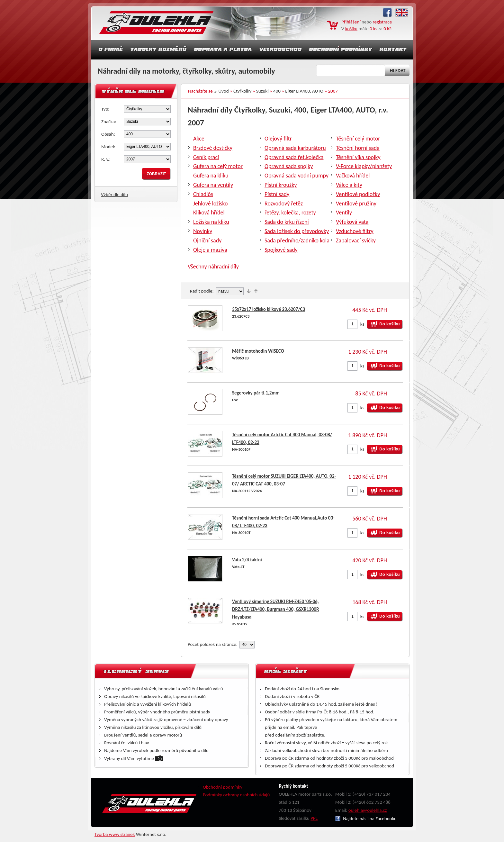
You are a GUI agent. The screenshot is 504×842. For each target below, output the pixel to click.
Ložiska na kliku (211, 222)
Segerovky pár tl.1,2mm (256, 393)
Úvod (224, 91)
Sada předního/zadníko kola (297, 240)
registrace (382, 22)
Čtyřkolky (242, 91)
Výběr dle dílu (114, 195)
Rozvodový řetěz (284, 204)
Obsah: (108, 134)
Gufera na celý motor (218, 166)
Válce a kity (349, 185)
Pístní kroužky (281, 185)
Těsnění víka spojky (358, 157)
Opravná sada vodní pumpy (297, 176)
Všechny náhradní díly (213, 267)
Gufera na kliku (211, 176)
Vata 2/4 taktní (247, 560)
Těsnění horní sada (358, 148)
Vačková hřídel (353, 176)
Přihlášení (351, 22)
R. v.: (106, 159)
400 (277, 91)
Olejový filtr (278, 139)
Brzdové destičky (213, 148)
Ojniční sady (207, 240)
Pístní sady (277, 194)
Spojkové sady (281, 250)
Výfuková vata (352, 222)
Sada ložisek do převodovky (297, 231)
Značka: (109, 122)
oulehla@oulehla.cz (368, 810)
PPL (314, 818)
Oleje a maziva (210, 250)
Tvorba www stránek (115, 834)
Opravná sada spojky (289, 166)
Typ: (105, 109)
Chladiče (203, 194)
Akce (199, 139)
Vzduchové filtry (355, 231)
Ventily (344, 213)
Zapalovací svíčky (356, 240)
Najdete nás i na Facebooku (366, 819)
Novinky (203, 231)
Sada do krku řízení (287, 222)
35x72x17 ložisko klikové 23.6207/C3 (269, 309)
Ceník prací (206, 157)
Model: (108, 147)
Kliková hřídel (209, 213)
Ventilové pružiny (356, 204)
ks (362, 324)
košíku (351, 29)
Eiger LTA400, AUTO (304, 91)
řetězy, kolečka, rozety (290, 213)
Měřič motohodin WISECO (258, 351)
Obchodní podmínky (223, 787)
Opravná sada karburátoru (295, 148)
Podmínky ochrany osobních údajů (236, 795)
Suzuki (262, 91)
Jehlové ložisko (210, 204)
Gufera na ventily (213, 185)
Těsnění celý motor (358, 139)
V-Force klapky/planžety (364, 166)
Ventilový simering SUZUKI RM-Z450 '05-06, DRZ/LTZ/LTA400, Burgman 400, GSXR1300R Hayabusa (275, 609)
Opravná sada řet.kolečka (294, 157)
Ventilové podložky (358, 194)
